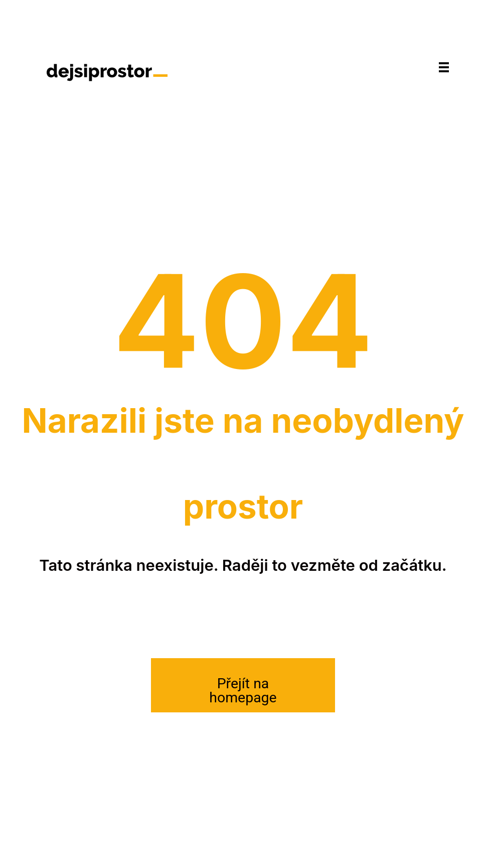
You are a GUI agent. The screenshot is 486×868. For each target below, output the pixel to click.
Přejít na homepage (243, 691)
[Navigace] (444, 67)
